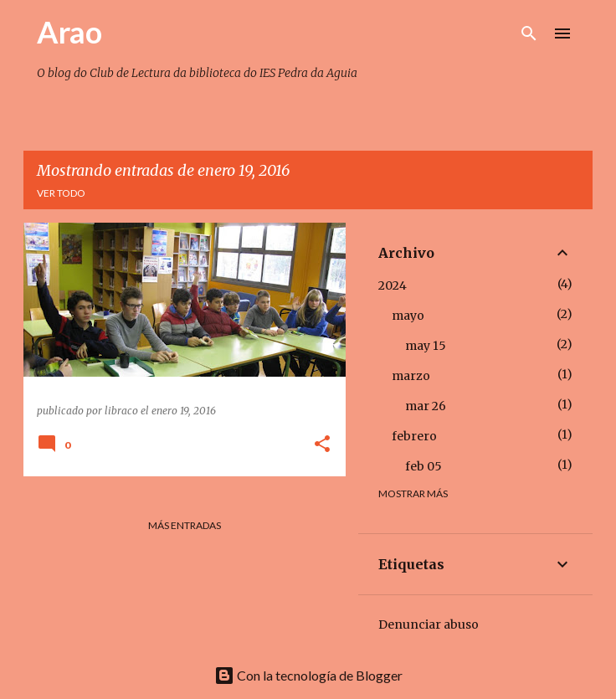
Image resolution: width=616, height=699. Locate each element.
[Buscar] (529, 33)
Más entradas (185, 525)
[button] (322, 445)
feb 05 (423, 466)
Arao (69, 32)
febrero (414, 436)
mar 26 (426, 406)
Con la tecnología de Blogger (308, 675)
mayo (408, 316)
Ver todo (61, 193)
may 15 (426, 346)
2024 (393, 285)
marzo (411, 376)
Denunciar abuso (429, 624)
